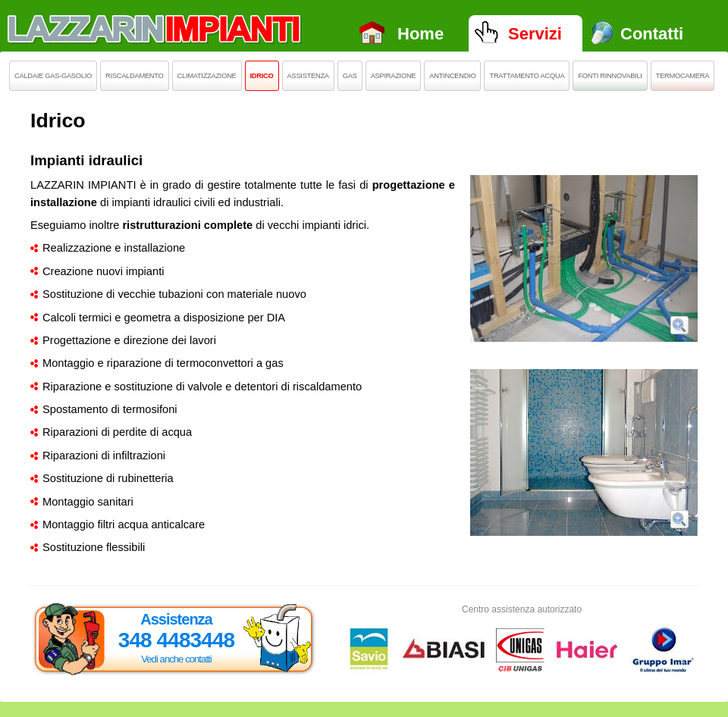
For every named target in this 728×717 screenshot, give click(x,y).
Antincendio (452, 76)
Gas (350, 76)
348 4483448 (177, 640)
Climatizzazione (207, 76)
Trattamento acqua (527, 76)
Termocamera (683, 76)
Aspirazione (394, 76)
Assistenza (308, 76)
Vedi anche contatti (176, 659)
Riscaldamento (135, 76)
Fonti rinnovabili (610, 76)
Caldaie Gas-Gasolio (53, 76)
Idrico (262, 76)
